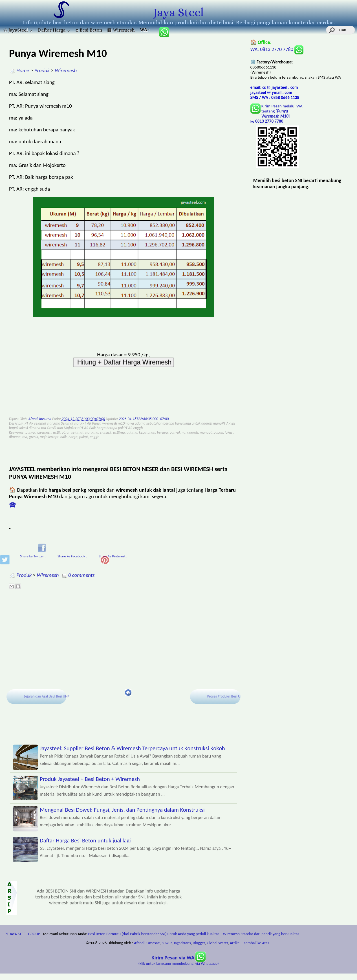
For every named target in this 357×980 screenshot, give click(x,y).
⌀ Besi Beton (89, 30)
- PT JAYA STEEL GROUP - (22, 934)
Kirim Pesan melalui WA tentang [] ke (276, 114)
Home (23, 70)
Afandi (139, 943)
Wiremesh (66, 70)
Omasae (153, 943)
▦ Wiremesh (121, 30)
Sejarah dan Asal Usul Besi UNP (47, 696)
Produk (42, 70)
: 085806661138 (147, 31)
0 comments (81, 575)
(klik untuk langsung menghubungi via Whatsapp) (179, 961)
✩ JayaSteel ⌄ (18, 30)
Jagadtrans (182, 943)
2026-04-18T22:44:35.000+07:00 (144, 419)
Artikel (235, 943)
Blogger (199, 943)
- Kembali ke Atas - (256, 943)
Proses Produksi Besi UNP (226, 696)
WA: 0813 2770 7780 (277, 49)
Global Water (217, 943)
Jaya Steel (178, 12)
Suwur (167, 943)
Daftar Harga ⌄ (54, 30)
